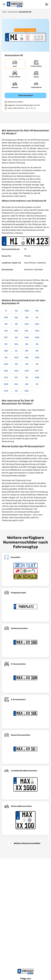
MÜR (6, 384)
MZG (27, 391)
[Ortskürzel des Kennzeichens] (14, 37)
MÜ (27, 378)
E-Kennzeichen (18, 699)
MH (6, 344)
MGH (27, 337)
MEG (37, 324)
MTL (16, 378)
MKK (6, 351)
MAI (37, 311)
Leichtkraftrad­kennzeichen (24, 771)
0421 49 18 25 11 (19, 108)
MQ (16, 364)
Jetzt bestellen (26, 95)
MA (16, 311)
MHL (16, 344)
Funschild (15, 557)
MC (37, 317)
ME (16, 324)
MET (6, 337)
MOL (27, 358)
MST (37, 371)
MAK (6, 317)
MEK (16, 331)
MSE (6, 371)
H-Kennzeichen (18, 664)
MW (27, 384)
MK (37, 344)
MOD (16, 358)
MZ (16, 391)
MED (27, 324)
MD (6, 324)
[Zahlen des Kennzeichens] (39, 37)
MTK (6, 378)
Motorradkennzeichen (21, 806)
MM (27, 351)
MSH (16, 371)
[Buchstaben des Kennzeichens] (28, 37)
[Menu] (4, 4)
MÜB (37, 378)
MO (6, 358)
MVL (16, 384)
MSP (27, 371)
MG (16, 337)
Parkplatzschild (18, 593)
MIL (27, 344)
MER (37, 331)
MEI (6, 331)
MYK (6, 391)
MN (37, 351)
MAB (27, 311)
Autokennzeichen (19, 628)
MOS (6, 364)
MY (37, 384)
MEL (27, 331)
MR (27, 364)
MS (37, 364)
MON (37, 358)
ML (16, 351)
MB (27, 317)
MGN (37, 337)
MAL (16, 317)
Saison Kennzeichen (21, 735)
